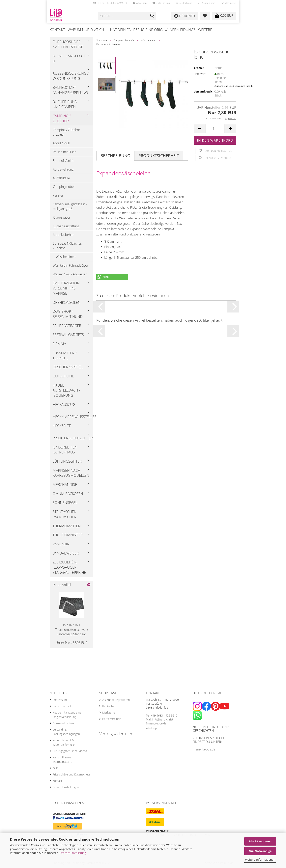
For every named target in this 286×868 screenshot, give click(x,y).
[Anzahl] (215, 129)
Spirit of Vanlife (64, 161)
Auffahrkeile (61, 178)
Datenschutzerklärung (72, 853)
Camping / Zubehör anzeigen (66, 132)
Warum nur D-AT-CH (86, 30)
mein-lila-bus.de (204, 749)
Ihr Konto (108, 706)
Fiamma (59, 344)
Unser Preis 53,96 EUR (71, 643)
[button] (184, 3)
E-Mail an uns (161, 3)
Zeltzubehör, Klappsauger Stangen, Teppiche (69, 567)
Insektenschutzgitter (73, 438)
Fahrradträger (67, 326)
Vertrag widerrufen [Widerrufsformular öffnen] (116, 734)
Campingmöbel (64, 187)
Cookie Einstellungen (66, 787)
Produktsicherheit (159, 156)
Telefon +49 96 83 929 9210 (110, 3)
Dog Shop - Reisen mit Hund (68, 314)
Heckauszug (64, 404)
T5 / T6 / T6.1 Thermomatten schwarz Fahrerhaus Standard (71, 630)
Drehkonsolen (67, 302)
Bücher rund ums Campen (65, 104)
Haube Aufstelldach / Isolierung (66, 390)
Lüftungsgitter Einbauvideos (70, 751)
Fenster (58, 195)
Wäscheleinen (66, 257)
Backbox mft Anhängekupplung (70, 90)
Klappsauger (62, 217)
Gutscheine (63, 376)
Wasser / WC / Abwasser (70, 274)
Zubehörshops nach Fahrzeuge (68, 44)
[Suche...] (152, 16)
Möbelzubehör (63, 235)
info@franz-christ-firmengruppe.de (160, 721)
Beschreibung (115, 156)
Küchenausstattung (66, 226)
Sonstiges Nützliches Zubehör (67, 246)
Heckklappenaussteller (73, 417)
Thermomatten (67, 526)
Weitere (205, 30)
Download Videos (63, 723)
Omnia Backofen (68, 494)
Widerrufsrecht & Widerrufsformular (64, 742)
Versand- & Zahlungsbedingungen (66, 732)
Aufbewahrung (63, 169)
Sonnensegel (65, 502)
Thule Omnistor (68, 535)
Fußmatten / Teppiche (65, 355)
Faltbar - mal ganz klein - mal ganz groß (70, 206)
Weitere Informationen (260, 860)
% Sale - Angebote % (69, 58)
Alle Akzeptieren (260, 841)
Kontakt (57, 30)
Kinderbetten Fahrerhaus (65, 450)
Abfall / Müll (61, 143)
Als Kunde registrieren (116, 700)
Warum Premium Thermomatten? (63, 759)
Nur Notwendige (260, 851)
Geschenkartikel (68, 367)
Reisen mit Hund (65, 152)
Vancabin (61, 544)
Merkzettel (229, 3)
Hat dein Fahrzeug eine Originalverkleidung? (153, 30)
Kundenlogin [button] (207, 3)
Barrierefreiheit (62, 706)
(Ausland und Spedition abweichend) (233, 86)
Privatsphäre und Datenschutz (71, 774)
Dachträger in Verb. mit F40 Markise (66, 288)
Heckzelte (62, 426)
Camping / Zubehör (62, 118)
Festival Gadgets (68, 335)
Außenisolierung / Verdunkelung (71, 76)
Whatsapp (140, 3)
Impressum (60, 700)
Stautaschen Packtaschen (65, 514)
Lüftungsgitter (67, 461)
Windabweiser (66, 553)
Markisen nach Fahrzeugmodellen (71, 473)
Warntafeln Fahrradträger (71, 265)
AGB (55, 768)
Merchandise (65, 484)
